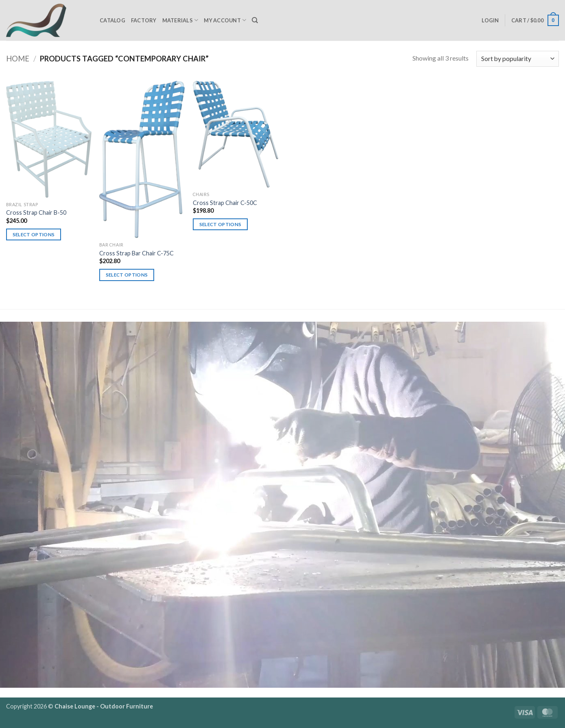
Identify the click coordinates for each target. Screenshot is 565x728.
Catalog (112, 20)
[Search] (255, 20)
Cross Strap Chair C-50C (225, 203)
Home (18, 59)
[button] (490, 20)
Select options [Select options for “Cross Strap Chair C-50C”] (220, 224)
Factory (144, 20)
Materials (180, 20)
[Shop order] (518, 59)
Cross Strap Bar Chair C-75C (136, 253)
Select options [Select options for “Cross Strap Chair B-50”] (34, 234)
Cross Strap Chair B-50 (36, 213)
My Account (225, 20)
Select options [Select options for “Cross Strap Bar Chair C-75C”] (127, 275)
